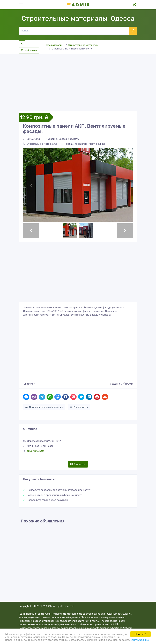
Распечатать (79, 407)
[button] (31, 185)
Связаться (78, 464)
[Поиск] (74, 31)
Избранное (29, 50)
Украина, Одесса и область (62, 139)
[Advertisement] (78, 80)
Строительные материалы (83, 45)
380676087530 (35, 451)
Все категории (55, 45)
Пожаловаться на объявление (44, 407)
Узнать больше (140, 640)
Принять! (140, 634)
